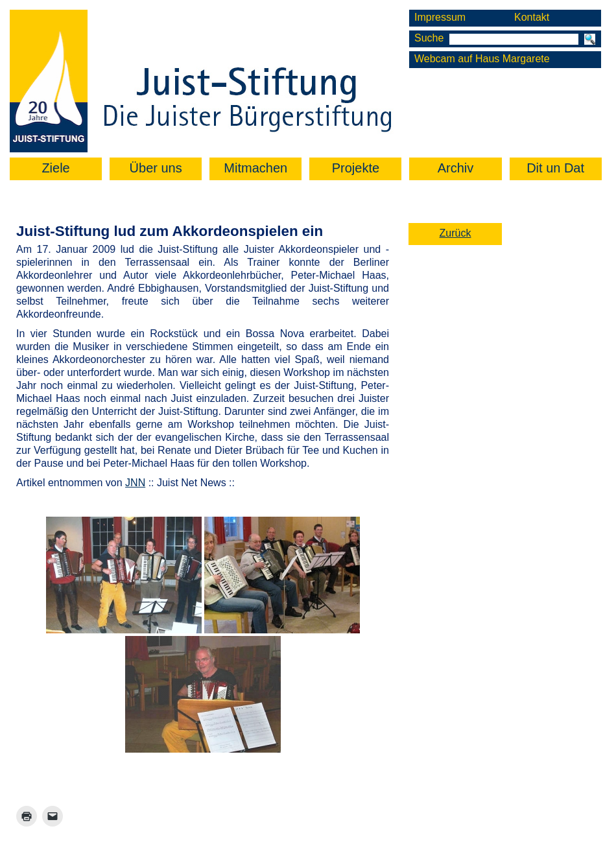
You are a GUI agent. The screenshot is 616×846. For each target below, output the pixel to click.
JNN (135, 483)
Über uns (156, 168)
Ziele (55, 168)
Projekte (356, 168)
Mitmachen (255, 168)
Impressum (440, 17)
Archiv (456, 168)
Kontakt (532, 17)
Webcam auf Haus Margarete (482, 59)
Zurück (456, 233)
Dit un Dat (555, 168)
